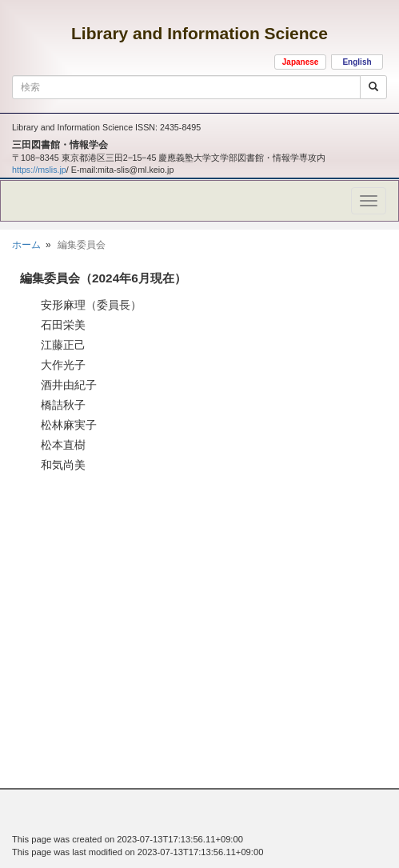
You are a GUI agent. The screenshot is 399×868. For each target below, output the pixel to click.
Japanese (301, 62)
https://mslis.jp (39, 170)
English (357, 62)
